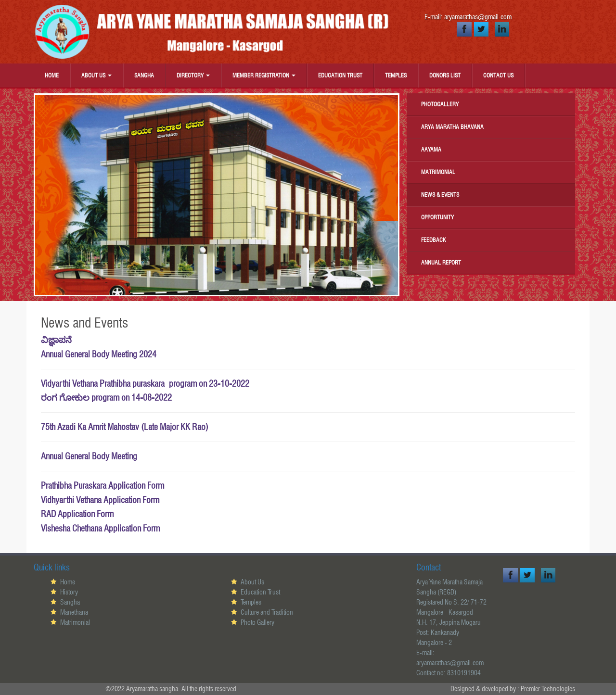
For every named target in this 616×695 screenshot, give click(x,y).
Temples (396, 75)
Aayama (431, 149)
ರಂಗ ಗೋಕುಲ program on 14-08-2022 (106, 398)
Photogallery (440, 104)
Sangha (144, 75)
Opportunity (437, 217)
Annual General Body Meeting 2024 (99, 354)
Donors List (445, 75)
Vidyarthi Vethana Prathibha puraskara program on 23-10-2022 (145, 384)
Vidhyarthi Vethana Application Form (100, 500)
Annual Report (441, 262)
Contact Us (498, 75)
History (69, 592)
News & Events (440, 195)
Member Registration (264, 75)
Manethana (74, 612)
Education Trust (340, 75)
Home (52, 75)
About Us (96, 75)
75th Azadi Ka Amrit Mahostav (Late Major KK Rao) (125, 427)
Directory (193, 75)
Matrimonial (438, 172)
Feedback (434, 240)
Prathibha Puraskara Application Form (103, 486)
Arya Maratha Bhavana (452, 127)
